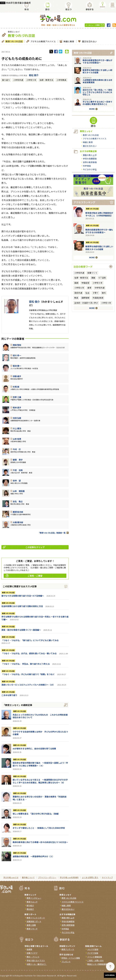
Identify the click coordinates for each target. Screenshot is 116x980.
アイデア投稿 (93, 953)
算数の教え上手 (90, 155)
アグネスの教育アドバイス (43, 41)
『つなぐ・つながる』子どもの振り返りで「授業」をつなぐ (28, 674)
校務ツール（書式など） (37, 964)
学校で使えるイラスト (36, 960)
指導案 (29, 949)
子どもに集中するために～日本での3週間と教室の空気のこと (97, 103)
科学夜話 (87, 166)
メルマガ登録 (93, 949)
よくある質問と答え (90, 877)
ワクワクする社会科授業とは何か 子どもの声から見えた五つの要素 (40, 733)
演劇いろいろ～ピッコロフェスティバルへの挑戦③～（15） (28, 685)
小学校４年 (106, 303)
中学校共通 (100, 288)
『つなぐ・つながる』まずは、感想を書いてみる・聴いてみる (29, 653)
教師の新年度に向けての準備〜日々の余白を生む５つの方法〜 (40, 842)
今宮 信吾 (18, 470)
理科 (104, 293)
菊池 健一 (17, 366)
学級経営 (85, 283)
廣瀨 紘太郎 (18, 512)
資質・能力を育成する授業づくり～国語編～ (21, 630)
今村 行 (17, 449)
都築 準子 (18, 460)
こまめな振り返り (9, 695)
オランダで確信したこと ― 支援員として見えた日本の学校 (39, 828)
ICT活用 (102, 278)
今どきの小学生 (90, 169)
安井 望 (17, 481)
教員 (76, 298)
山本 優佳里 (19, 491)
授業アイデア (32, 953)
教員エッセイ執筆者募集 (97, 964)
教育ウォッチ (32, 902)
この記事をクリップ (24, 547)
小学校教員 (61, 80)
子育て (96, 293)
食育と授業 (31, 925)
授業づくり (92, 273)
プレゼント (66, 962)
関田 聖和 (17, 345)
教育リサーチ (32, 929)
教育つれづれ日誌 (14, 41)
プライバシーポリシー (47, 877)
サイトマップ (107, 877)
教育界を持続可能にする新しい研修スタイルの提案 (97, 71)
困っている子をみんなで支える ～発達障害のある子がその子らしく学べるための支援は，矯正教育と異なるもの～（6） (40, 781)
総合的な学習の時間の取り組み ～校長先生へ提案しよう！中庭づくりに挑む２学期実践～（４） (40, 764)
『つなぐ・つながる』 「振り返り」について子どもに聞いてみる (30, 640)
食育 (89, 288)
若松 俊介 (34, 75)
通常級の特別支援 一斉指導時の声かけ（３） (33, 856)
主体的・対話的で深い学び (86, 303)
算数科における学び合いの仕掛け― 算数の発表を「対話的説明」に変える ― (40, 798)
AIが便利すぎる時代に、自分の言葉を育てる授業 (34, 749)
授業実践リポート (34, 921)
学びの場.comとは (11, 877)
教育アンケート (68, 949)
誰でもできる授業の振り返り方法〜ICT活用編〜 (23, 596)
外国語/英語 (98, 298)
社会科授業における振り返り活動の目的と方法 (22, 606)
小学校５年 (31, 80)
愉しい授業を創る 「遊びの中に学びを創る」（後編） (36, 814)
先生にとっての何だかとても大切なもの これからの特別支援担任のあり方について (40, 716)
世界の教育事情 (90, 162)
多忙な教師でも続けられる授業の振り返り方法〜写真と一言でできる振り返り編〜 (35, 618)
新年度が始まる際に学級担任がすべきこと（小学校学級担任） (99, 214)
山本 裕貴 (17, 439)
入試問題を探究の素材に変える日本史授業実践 (97, 81)
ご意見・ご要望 (24, 576)
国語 (76, 283)
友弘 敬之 (18, 501)
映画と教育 (69, 41)
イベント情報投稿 (95, 957)
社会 (87, 293)
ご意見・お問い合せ (95, 960)
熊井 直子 (17, 408)
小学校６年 (79, 288)
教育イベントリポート (36, 918)
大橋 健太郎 (18, 522)
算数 (93, 278)
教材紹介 (30, 909)
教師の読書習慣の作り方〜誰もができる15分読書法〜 (97, 61)
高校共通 (78, 293)
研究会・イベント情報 (71, 958)
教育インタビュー (34, 898)
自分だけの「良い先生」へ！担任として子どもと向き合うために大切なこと (97, 92)
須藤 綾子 (17, 376)
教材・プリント (33, 957)
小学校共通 (18, 80)
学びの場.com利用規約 (69, 877)
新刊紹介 (30, 905)
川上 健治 (17, 428)
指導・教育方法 (46, 80)
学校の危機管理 (90, 159)
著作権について (28, 877)
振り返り (6, 80)
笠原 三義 (17, 397)
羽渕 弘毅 (17, 418)
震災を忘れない (89, 41)
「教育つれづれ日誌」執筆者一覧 (52, 533)
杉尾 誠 (16, 387)
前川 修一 (17, 355)
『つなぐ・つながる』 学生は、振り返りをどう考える (26, 664)
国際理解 (85, 298)
